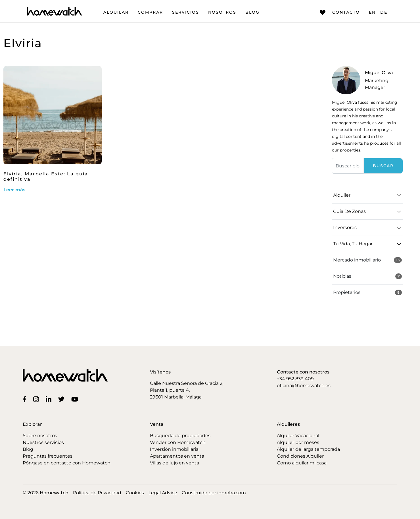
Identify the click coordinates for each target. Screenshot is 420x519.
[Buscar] (348, 166)
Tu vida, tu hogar (353, 244)
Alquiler (342, 195)
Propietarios (367, 292)
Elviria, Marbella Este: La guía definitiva (46, 177)
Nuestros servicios (43, 442)
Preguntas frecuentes (48, 456)
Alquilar (116, 12)
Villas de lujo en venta (175, 463)
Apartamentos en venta (177, 456)
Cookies (135, 493)
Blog (252, 12)
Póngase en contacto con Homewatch (67, 463)
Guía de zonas (349, 211)
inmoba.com (232, 493)
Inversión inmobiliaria (174, 449)
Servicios (186, 12)
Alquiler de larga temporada (308, 449)
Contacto (340, 12)
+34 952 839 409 (295, 379)
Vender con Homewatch (178, 442)
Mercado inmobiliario (367, 260)
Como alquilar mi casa (302, 463)
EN (372, 12)
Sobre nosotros (40, 436)
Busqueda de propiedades (180, 436)
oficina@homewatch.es (304, 386)
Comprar (150, 12)
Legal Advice (163, 493)
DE (384, 12)
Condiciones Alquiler (300, 456)
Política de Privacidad (97, 493)
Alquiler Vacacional (298, 436)
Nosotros (222, 12)
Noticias (367, 276)
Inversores (345, 228)
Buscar (383, 166)
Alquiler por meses (298, 442)
